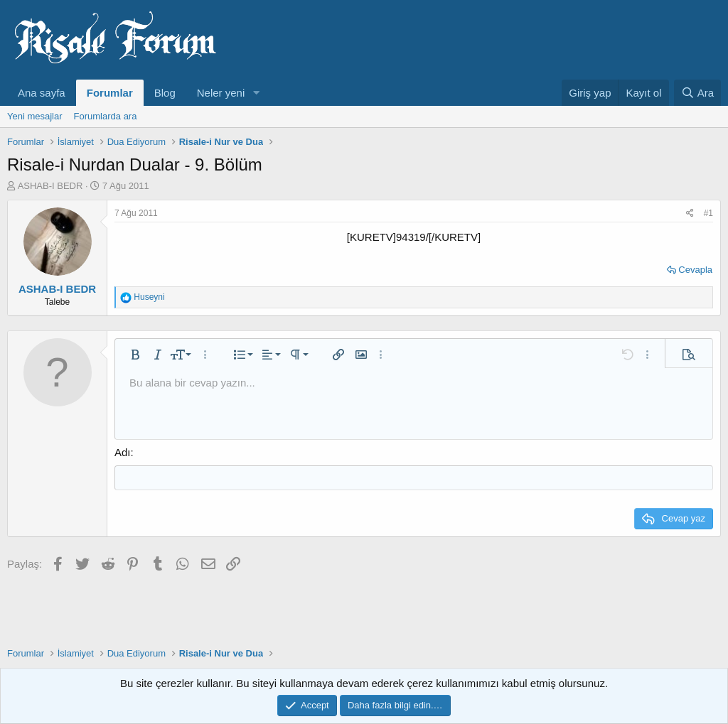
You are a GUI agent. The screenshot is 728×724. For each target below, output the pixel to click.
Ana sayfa (42, 93)
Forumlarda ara (106, 116)
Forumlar (110, 93)
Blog (165, 93)
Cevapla (695, 270)
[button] (256, 93)
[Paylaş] (690, 214)
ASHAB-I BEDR (50, 186)
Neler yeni (221, 93)
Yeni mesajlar (35, 116)
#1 (708, 213)
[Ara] (697, 93)
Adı (123, 452)
